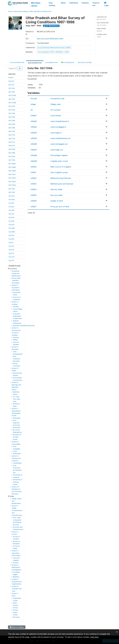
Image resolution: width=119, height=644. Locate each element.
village (33, 104)
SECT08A (12, 149)
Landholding (17, 463)
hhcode (34, 99)
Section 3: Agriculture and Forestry (16, 553)
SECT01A (12, 88)
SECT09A (12, 160)
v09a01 (34, 116)
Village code (56, 104)
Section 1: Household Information (16, 288)
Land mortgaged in (58, 127)
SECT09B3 (12, 171)
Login (106, 4)
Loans (15, 451)
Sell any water (57, 189)
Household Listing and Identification (16, 273)
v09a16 (33, 201)
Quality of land (57, 201)
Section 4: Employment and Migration (17, 567)
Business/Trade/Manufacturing (24, 326)
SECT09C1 (12, 174)
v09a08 (34, 155)
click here (94, 637)
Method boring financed (61, 178)
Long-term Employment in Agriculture (18, 316)
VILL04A (11, 225)
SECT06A (12, 124)
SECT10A (12, 189)
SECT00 (11, 85)
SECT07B (12, 139)
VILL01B (11, 203)
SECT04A (12, 110)
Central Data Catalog (21, 11)
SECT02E (12, 99)
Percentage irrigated (59, 155)
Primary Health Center (15, 612)
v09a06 (34, 144)
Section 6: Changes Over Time (17, 589)
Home (10, 11)
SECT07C (12, 142)
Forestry (16, 563)
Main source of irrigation (61, 167)
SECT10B (12, 192)
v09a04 (34, 133)
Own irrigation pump (59, 172)
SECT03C (12, 106)
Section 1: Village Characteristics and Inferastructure (17, 510)
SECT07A (12, 135)
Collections (74, 3)
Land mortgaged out (59, 144)
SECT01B (12, 92)
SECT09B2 (12, 167)
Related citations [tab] (85, 63)
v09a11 (33, 172)
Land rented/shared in (60, 121)
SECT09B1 (12, 164)
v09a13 (33, 184)
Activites (16, 307)
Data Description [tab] (35, 63)
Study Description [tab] (17, 63)
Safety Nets (17, 453)
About (63, 3)
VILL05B (11, 239)
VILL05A (11, 235)
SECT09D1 (12, 182)
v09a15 (33, 195)
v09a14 (34, 189)
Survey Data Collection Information (16, 280)
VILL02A (11, 207)
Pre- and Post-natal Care (16, 399)
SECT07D (12, 146)
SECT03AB (12, 103)
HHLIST (11, 78)
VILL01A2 (12, 199)
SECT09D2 (12, 185)
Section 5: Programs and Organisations (17, 582)
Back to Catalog (17, 627)
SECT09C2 (12, 178)
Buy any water (57, 195)
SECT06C (12, 131)
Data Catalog (52, 4)
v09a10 (33, 167)
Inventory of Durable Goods (17, 437)
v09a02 (34, 121)
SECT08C (12, 156)
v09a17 (33, 207)
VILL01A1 (11, 196)
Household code (57, 99)
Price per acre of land (60, 207)
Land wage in (56, 133)
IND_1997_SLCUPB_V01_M (43, 11)
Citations (85, 3)
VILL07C (11, 253)
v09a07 (34, 150)
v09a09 (34, 161)
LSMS (31, 11)
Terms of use (96, 4)
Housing (16, 337)
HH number (56, 110)
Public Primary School (15, 605)
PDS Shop (16, 617)
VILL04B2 (12, 232)
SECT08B (12, 153)
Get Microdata (51, 26)
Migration (16, 577)
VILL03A (11, 217)
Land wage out (57, 150)
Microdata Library (36, 4)
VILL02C (11, 214)
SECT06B (12, 128)
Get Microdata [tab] (68, 62)
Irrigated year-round (59, 161)
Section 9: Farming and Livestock (16, 458)
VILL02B (11, 210)
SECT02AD (12, 95)
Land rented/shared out (60, 138)
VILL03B (11, 221)
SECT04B (12, 113)
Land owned (56, 116)
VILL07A (11, 246)
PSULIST (11, 81)
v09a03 (34, 127)
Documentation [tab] (51, 63)
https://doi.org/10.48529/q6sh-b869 (50, 39)
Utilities (15, 340)
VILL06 (11, 242)
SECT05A (12, 117)
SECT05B (12, 121)
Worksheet (17, 418)
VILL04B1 (12, 228)
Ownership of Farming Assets (18, 482)
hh (32, 110)
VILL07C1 (12, 257)
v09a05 (34, 138)
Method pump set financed (62, 184)
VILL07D (11, 260)
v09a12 (33, 178)
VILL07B (11, 250)
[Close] (117, 632)
